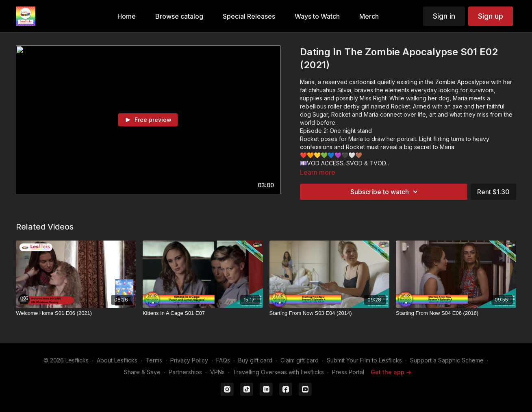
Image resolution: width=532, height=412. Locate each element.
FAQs (223, 360)
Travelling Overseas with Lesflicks (278, 372)
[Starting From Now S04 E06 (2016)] (456, 313)
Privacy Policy (189, 360)
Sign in (444, 16)
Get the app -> (391, 372)
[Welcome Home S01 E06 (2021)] (76, 313)
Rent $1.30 (493, 192)
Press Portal (348, 372)
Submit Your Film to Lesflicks (364, 360)
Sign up (491, 16)
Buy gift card (255, 360)
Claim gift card (300, 360)
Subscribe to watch (385, 192)
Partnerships (185, 372)
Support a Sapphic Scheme (447, 360)
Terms (154, 360)
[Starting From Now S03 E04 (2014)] (330, 313)
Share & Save (142, 372)
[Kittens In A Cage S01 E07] (203, 313)
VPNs (217, 372)
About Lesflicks (117, 360)
